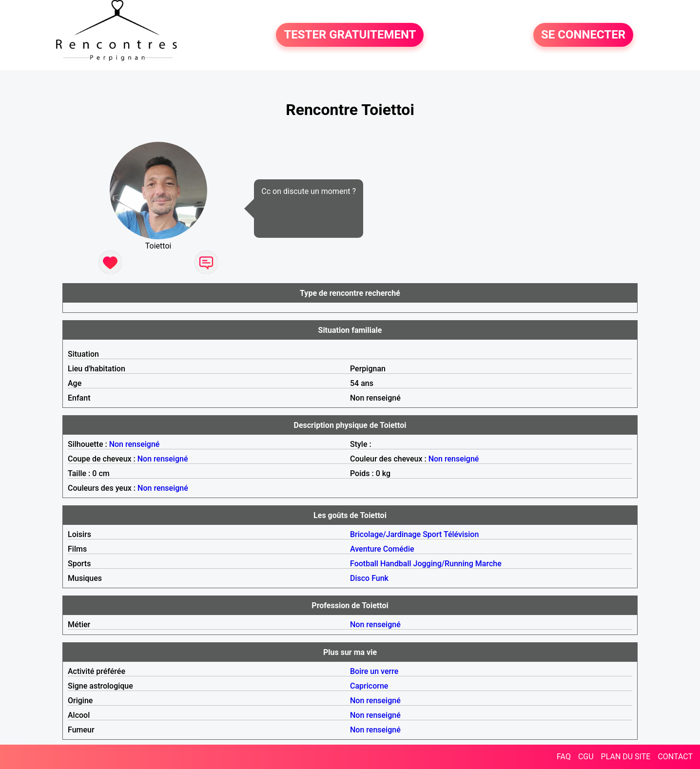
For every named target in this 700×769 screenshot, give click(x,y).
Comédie (399, 549)
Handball (396, 564)
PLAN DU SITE (626, 757)
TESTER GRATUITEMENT (350, 35)
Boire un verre (374, 671)
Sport (432, 534)
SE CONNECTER (583, 35)
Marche (488, 564)
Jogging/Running (443, 564)
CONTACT (675, 757)
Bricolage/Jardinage (385, 534)
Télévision (461, 534)
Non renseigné (135, 444)
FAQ (564, 757)
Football (364, 564)
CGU (586, 757)
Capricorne (369, 686)
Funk (380, 578)
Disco (360, 578)
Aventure (366, 549)
